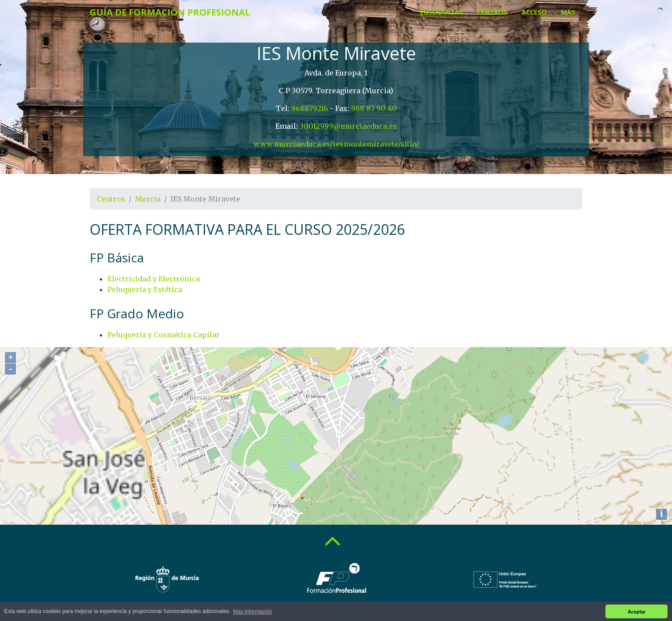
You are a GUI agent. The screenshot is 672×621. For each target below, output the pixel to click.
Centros (492, 12)
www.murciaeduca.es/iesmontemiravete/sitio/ (336, 144)
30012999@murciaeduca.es (348, 126)
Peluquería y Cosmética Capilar (164, 335)
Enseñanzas (441, 12)
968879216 (310, 108)
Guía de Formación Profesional (170, 12)
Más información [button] (253, 612)
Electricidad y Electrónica (154, 279)
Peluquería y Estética (145, 289)
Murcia (148, 199)
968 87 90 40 (374, 108)
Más (568, 12)
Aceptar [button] (636, 612)
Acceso (534, 12)
